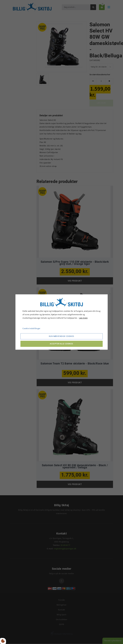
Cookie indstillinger (31, 329)
